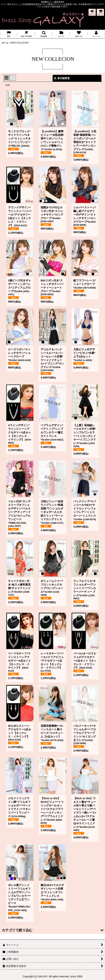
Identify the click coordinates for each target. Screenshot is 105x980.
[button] (44, 34)
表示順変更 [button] (62, 78)
